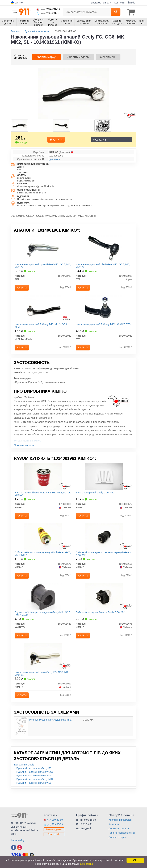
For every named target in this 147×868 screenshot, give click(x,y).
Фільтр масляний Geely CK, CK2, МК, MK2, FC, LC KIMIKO (42, 500)
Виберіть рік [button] (106, 56)
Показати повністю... (26, 450)
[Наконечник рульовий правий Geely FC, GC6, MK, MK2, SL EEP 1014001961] (43, 249)
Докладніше (87, 864)
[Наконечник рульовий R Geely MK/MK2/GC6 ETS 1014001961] (104, 312)
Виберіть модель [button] (77, 56)
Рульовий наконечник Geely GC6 (35, 788)
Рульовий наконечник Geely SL (34, 799)
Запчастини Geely (24, 781)
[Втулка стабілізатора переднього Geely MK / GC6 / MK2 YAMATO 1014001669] (43, 608)
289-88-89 (48, 9)
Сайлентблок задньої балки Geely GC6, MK (101, 624)
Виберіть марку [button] (46, 56)
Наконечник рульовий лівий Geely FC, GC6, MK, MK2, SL (104, 266)
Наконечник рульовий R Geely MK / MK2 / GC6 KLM (42, 329)
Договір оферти (117, 853)
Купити (56, 139)
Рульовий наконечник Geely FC (34, 785)
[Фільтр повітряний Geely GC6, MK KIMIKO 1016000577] (104, 483)
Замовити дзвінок (54, 846)
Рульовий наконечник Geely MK (34, 792)
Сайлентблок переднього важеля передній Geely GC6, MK (101, 563)
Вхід (131, 3)
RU (21, 3)
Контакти (119, 3)
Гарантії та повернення (122, 849)
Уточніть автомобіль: (21, 56)
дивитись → (56, 159)
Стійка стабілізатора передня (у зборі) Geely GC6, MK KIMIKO (41, 563)
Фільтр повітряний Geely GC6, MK (96, 499)
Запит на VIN (54, 850)
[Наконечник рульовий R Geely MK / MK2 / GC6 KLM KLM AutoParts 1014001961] (43, 312)
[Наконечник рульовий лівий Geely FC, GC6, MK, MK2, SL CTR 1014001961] (104, 249)
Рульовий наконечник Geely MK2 (35, 795)
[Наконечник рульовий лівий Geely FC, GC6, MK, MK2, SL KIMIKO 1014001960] (43, 671)
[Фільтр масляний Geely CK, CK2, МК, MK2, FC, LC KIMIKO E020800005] (43, 483)
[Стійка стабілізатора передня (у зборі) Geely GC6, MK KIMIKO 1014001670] (43, 545)
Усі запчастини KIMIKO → (29, 446)
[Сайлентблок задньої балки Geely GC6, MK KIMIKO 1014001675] (104, 608)
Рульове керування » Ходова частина (50, 736)
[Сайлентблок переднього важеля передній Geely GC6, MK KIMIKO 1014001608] (104, 545)
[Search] (116, 12)
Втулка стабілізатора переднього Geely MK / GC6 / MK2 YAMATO (41, 625)
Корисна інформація (120, 836)
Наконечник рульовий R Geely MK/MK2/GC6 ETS (101, 329)
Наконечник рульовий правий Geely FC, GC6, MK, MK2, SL (41, 266)
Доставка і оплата (101, 3)
